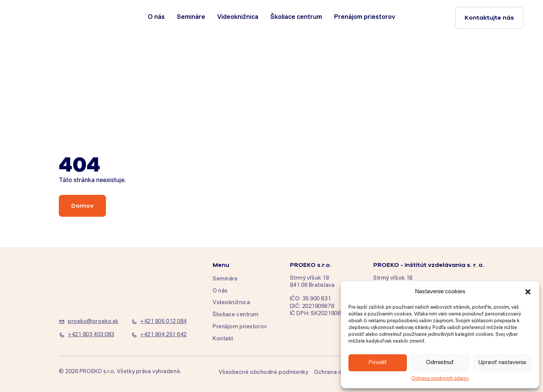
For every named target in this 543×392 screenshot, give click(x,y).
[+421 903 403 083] (90, 335)
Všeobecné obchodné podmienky (264, 372)
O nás (156, 17)
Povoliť (378, 362)
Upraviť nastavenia (502, 362)
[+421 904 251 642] (163, 335)
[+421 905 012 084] (163, 322)
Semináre (191, 17)
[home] (54, 18)
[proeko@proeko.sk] (90, 322)
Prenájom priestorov (365, 17)
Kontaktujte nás (489, 18)
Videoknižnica (238, 17)
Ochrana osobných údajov (440, 379)
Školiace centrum (296, 17)
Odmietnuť (440, 362)
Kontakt (223, 339)
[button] (528, 292)
